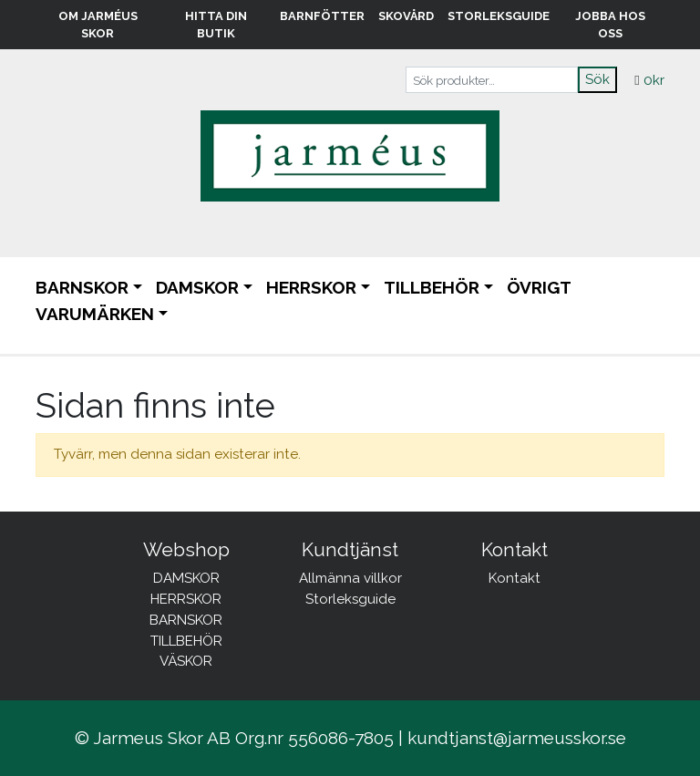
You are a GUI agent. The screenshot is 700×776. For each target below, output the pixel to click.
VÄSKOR (186, 661)
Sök (597, 79)
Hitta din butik (216, 25)
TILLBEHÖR (432, 287)
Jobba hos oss (610, 25)
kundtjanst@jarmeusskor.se (517, 738)
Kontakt (515, 578)
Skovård (406, 16)
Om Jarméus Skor (98, 25)
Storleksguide (499, 16)
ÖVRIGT (539, 287)
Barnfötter (322, 16)
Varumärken (95, 314)
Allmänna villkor (350, 578)
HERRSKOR (311, 287)
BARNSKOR (82, 287)
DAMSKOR (197, 287)
